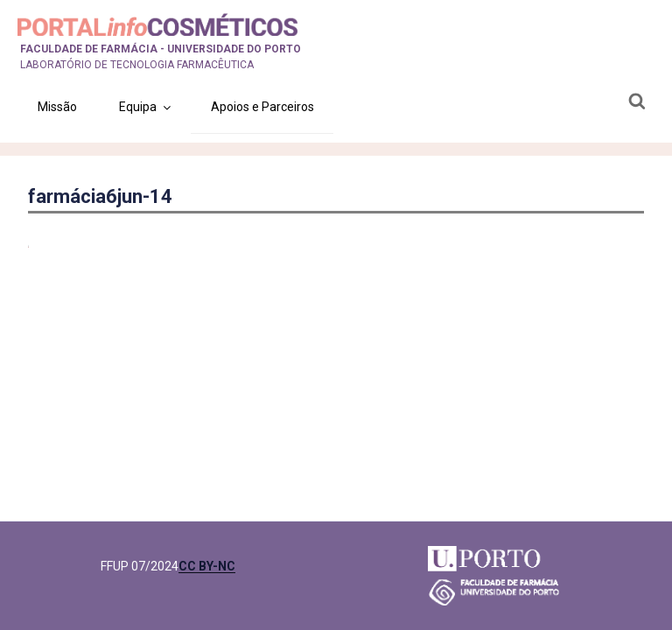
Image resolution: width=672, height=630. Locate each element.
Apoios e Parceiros (262, 107)
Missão (57, 107)
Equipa (146, 107)
